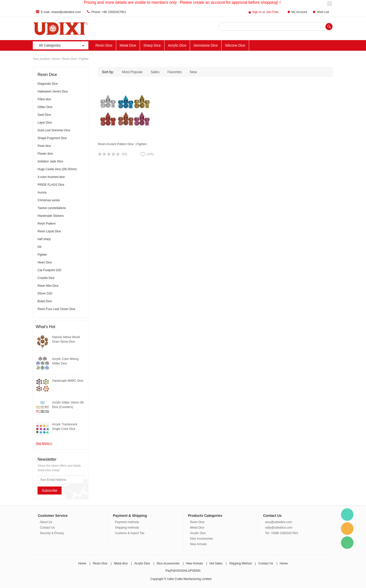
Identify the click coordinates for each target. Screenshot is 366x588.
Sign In (257, 12)
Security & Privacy (52, 533)
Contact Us (47, 528)
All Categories (62, 45)
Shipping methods (127, 528)
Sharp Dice (152, 45)
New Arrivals (316, 45)
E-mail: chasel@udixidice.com (61, 12)
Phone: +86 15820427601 (109, 12)
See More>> (44, 443)
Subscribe (50, 491)
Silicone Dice (235, 45)
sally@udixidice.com (279, 528)
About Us (46, 522)
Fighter (84, 59)
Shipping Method (240, 563)
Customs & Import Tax (130, 533)
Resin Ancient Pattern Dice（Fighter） (123, 144)
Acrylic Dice (177, 45)
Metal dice (121, 563)
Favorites (175, 72)
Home (56, 59)
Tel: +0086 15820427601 (282, 533)
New (193, 72)
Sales (155, 72)
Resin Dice (104, 45)
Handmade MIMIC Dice (68, 381)
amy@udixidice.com (279, 522)
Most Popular (132, 72)
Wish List (323, 12)
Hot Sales (216, 563)
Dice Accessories (201, 539)
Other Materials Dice (269, 45)
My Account (299, 12)
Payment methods (127, 522)
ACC (295, 45)
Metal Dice (128, 45)
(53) (124, 154)
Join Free (272, 12)
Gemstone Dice (206, 45)
